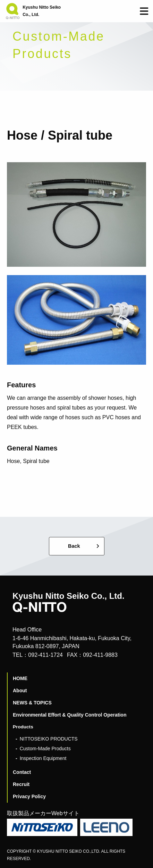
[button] (144, 11)
